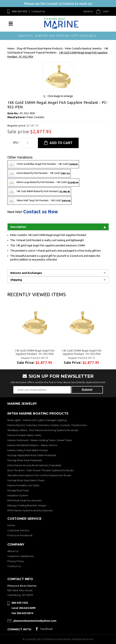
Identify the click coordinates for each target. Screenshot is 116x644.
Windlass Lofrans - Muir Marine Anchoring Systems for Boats (43, 430)
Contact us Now (41, 212)
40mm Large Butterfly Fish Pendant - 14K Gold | (43, 182)
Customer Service (18, 530)
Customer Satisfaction (21, 556)
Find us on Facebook (20, 535)
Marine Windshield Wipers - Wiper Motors (32, 445)
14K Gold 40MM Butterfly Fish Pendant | (39, 192)
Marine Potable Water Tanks (24, 435)
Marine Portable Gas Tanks (23, 485)
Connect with (19, 629)
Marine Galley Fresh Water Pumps (28, 450)
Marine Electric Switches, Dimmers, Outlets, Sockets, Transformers (47, 425)
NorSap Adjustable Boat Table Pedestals (32, 455)
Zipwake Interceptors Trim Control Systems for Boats (39, 475)
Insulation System (18, 495)
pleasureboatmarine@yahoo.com (35, 621)
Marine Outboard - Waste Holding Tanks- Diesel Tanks (40, 440)
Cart (106, 11)
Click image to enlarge (60, 96)
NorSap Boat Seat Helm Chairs (26, 480)
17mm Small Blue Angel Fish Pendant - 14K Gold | (43, 164)
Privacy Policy (16, 561)
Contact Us (38, 11)
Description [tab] (58, 227)
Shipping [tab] (58, 280)
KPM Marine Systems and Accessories (30, 510)
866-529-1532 (20, 11)
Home (11, 525)
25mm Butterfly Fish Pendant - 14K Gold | (39, 173)
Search (88, 11)
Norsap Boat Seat (18, 490)
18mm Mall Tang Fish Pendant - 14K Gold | (39, 201)
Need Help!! (15, 212)
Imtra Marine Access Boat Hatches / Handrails (34, 465)
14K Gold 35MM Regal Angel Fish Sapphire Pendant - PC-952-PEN (35, 352)
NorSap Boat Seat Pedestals (25, 460)
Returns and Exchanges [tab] (58, 273)
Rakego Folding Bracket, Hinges (27, 505)
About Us (13, 551)
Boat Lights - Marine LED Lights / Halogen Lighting (37, 420)
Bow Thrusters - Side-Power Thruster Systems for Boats (40, 470)
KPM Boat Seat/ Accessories (24, 500)
